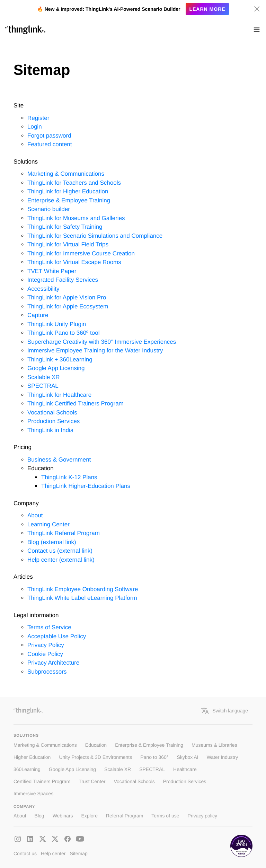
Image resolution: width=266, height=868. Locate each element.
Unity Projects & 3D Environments (95, 757)
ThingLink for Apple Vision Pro (67, 297)
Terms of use (165, 816)
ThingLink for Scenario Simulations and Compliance (95, 236)
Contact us (25, 853)
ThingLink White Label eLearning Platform (82, 598)
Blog (39, 816)
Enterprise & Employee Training (69, 200)
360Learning (27, 769)
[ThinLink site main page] (25, 30)
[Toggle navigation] (257, 30)
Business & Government (59, 460)
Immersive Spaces (33, 794)
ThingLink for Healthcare (59, 395)
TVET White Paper (52, 271)
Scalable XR (44, 377)
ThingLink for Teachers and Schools (74, 183)
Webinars (63, 816)
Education (96, 745)
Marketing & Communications (66, 174)
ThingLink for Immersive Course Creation (81, 253)
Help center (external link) (61, 560)
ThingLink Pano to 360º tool (63, 333)
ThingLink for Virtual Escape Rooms (74, 262)
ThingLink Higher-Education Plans (86, 486)
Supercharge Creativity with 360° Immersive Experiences (102, 342)
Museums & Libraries (214, 745)
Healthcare (185, 769)
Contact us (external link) (60, 551)
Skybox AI (187, 757)
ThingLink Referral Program (64, 533)
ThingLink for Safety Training (65, 227)
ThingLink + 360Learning (60, 360)
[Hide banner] (257, 9)
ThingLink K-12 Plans (69, 477)
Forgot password (49, 136)
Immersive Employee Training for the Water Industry (95, 350)
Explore (90, 816)
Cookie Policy (45, 654)
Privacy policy (203, 816)
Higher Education (32, 757)
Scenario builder (49, 209)
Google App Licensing (56, 368)
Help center (53, 853)
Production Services (54, 421)
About (35, 515)
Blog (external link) (52, 542)
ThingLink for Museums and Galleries (76, 218)
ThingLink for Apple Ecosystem (68, 306)
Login (35, 127)
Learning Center (48, 524)
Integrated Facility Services (63, 280)
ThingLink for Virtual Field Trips (68, 244)
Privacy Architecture (53, 663)
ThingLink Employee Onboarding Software (83, 589)
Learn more (207, 9)
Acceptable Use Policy (57, 636)
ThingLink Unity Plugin (57, 324)
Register (38, 118)
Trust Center (92, 781)
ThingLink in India (50, 430)
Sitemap (79, 853)
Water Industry (223, 757)
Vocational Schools (52, 413)
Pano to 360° (154, 757)
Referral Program (125, 816)
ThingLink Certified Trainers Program (76, 404)
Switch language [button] (225, 711)
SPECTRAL (43, 386)
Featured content (50, 144)
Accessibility (43, 289)
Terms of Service (49, 627)
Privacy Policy (46, 645)
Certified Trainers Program (42, 781)
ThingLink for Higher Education (68, 191)
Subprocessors (47, 672)
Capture (38, 315)
